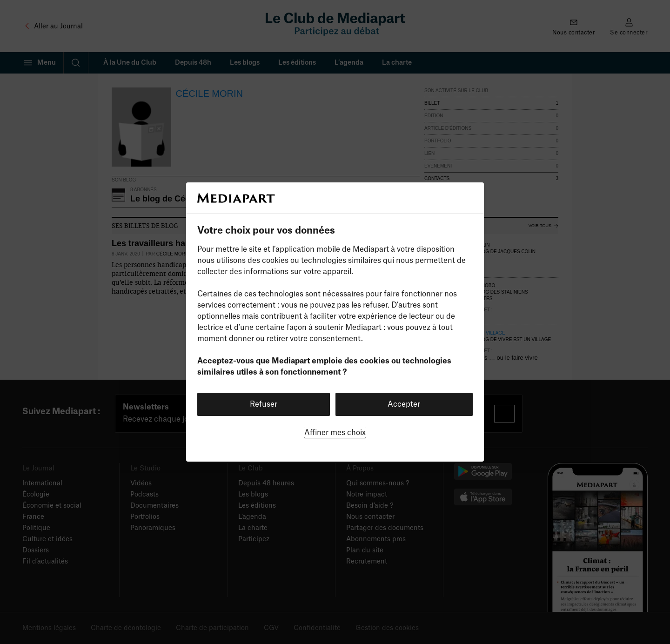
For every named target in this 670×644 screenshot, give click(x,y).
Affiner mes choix (335, 433)
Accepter (404, 404)
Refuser (264, 404)
